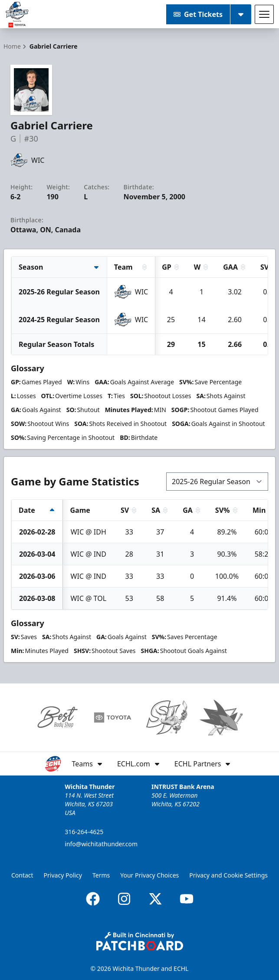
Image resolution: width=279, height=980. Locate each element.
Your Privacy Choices (149, 875)
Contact (22, 875)
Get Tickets (198, 14)
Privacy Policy (63, 875)
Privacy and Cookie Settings (228, 875)
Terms (101, 875)
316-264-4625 (84, 832)
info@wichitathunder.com (101, 844)
